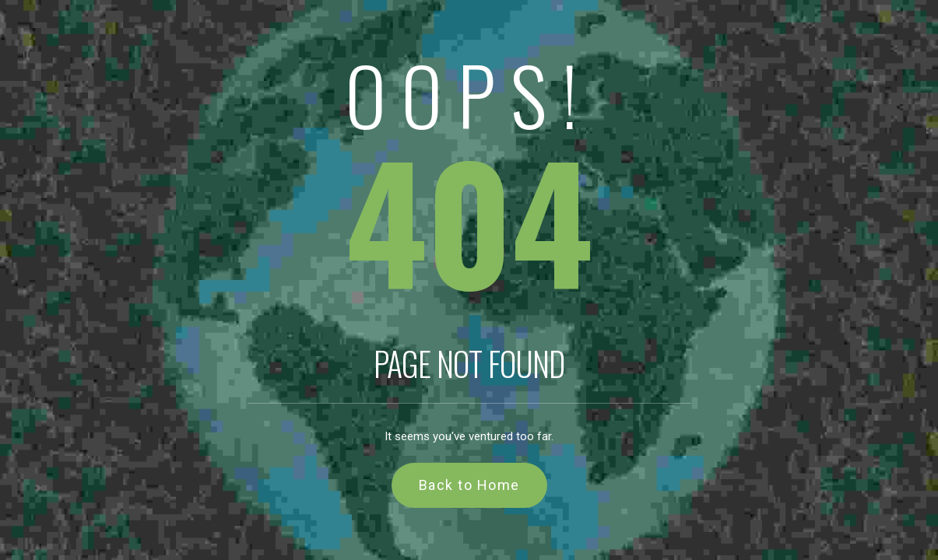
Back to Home (469, 485)
